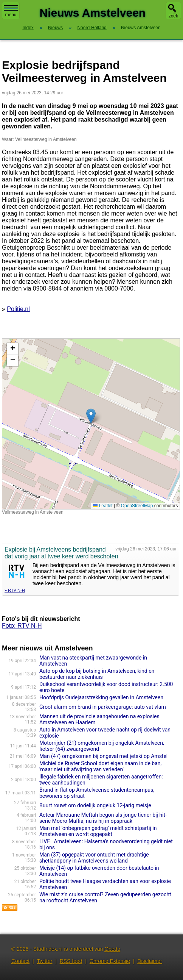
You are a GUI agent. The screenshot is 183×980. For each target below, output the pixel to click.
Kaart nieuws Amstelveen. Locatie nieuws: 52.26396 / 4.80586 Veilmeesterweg (90, 424)
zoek (173, 16)
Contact (20, 961)
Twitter (44, 961)
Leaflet (103, 506)
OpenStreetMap (137, 506)
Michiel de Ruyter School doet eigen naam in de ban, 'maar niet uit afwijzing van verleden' (100, 766)
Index (28, 28)
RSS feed (71, 961)
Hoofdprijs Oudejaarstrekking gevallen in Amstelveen (101, 697)
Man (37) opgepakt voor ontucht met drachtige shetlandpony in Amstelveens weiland (94, 858)
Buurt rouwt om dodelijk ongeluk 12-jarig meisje (95, 805)
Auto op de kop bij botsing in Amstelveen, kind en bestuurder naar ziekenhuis (97, 674)
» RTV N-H (15, 590)
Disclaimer (150, 961)
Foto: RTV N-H (22, 626)
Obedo (112, 949)
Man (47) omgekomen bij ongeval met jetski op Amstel (103, 756)
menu (11, 11)
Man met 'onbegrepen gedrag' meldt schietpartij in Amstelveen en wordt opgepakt (98, 831)
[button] (91, 416)
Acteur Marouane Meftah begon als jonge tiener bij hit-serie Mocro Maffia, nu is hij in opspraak (103, 818)
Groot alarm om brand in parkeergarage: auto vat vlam (103, 707)
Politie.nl (18, 309)
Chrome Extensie (110, 961)
